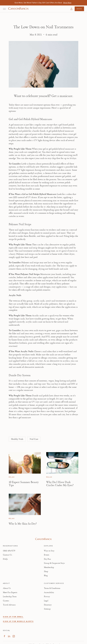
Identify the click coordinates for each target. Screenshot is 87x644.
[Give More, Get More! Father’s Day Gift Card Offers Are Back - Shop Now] (67, 3)
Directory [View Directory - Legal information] (48, 605)
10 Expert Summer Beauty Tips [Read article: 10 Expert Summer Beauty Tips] (24, 484)
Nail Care (34, 439)
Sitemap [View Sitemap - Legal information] (47, 609)
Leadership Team (10, 597)
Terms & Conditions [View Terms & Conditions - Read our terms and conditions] (52, 588)
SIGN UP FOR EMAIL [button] (13, 617)
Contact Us (7, 555)
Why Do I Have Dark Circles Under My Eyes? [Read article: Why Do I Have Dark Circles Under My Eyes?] (60, 484)
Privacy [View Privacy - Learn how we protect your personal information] (47, 597)
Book (79, 9)
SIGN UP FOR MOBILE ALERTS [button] (18, 621)
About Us (7, 588)
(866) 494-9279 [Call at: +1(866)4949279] (9, 551)
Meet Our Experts (10, 592)
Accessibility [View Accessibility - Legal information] (49, 592)
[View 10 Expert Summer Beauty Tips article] (25, 463)
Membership (49, 567)
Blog (46, 576)
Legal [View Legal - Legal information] (46, 601)
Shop (46, 571)
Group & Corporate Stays (54, 563)
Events (47, 555)
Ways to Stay (49, 551)
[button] (71, 9)
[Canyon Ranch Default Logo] (18, 9)
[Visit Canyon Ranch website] (43, 539)
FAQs (5, 559)
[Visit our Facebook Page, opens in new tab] (4, 636)
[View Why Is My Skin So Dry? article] (25, 504)
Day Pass (47, 559)
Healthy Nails (17, 439)
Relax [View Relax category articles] (12, 477)
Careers (6, 601)
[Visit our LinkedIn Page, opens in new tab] (9, 636)
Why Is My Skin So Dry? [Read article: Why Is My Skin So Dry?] (23, 524)
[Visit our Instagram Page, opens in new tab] (14, 636)
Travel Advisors (9, 605)
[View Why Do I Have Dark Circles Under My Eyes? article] (62, 463)
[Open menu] (4, 9)
